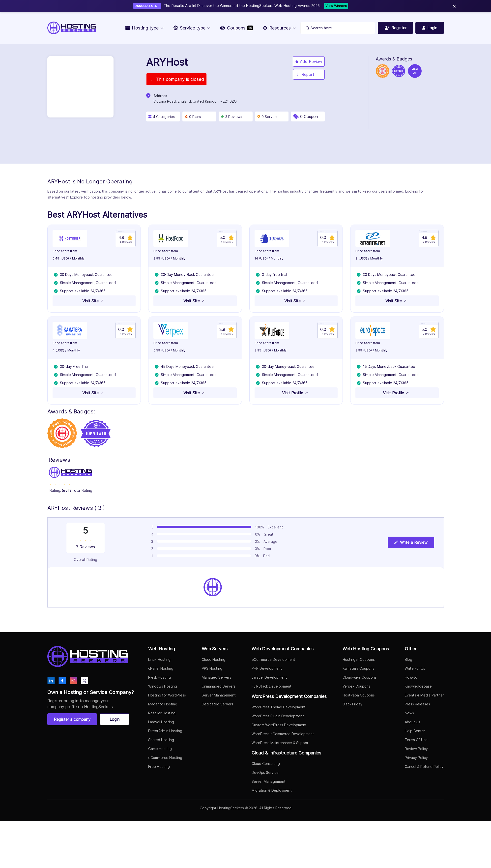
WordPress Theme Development (279, 708)
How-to (411, 678)
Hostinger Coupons (359, 660)
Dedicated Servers (217, 705)
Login (115, 720)
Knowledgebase (418, 687)
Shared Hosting (161, 741)
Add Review (309, 61)
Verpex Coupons (356, 687)
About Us (412, 723)
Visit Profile (296, 394)
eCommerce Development (273, 660)
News (409, 714)
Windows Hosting (163, 687)
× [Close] (454, 6)
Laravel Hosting (161, 723)
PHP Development (267, 669)
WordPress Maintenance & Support (281, 744)
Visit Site (94, 301)
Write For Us (415, 669)
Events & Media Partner (424, 696)
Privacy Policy (416, 759)
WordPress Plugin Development (278, 717)
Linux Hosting (159, 660)
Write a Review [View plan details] (411, 544)
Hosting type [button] (144, 28)
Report (305, 74)
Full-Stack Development (272, 687)
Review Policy (416, 750)
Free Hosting (159, 767)
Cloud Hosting (214, 660)
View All (415, 71)
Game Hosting (160, 750)
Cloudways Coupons (360, 678)
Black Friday (352, 705)
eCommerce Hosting (165, 759)
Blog (408, 660)
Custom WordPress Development (279, 726)
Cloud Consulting (266, 765)
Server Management (219, 696)
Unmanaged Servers (219, 687)
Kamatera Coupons (358, 669)
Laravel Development (269, 678)
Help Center (415, 732)
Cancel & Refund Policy (424, 767)
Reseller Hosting (162, 714)
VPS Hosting (212, 669)
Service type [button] (191, 28)
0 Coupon (309, 116)
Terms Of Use (416, 741)
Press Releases (417, 705)
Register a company (72, 720)
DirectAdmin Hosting (165, 732)
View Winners (336, 6)
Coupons (236, 28)
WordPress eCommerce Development (283, 735)
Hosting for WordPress (167, 696)
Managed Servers (217, 678)
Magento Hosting (163, 705)
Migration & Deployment (272, 791)
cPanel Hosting (161, 669)
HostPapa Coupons (359, 696)
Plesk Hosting (159, 678)
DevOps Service (265, 773)
